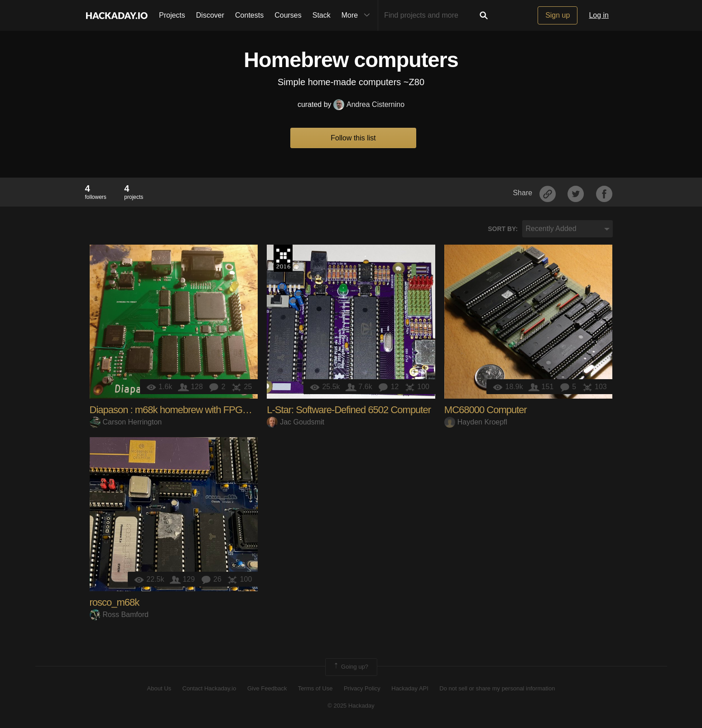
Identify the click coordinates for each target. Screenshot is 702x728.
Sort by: (503, 229)
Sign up (558, 15)
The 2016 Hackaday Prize (283, 258)
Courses (288, 15)
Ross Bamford (119, 615)
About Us (159, 688)
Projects (172, 15)
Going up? (351, 667)
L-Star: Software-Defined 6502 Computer (349, 410)
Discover (210, 15)
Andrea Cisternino (369, 104)
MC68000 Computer (486, 410)
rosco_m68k (115, 602)
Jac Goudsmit (296, 422)
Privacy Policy (362, 688)
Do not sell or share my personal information (497, 688)
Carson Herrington (126, 422)
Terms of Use (315, 688)
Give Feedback (267, 688)
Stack (322, 15)
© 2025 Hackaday (351, 706)
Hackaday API (410, 688)
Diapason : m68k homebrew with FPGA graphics (187, 410)
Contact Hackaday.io (209, 688)
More (358, 15)
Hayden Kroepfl (476, 422)
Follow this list (353, 138)
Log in (599, 15)
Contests (249, 15)
